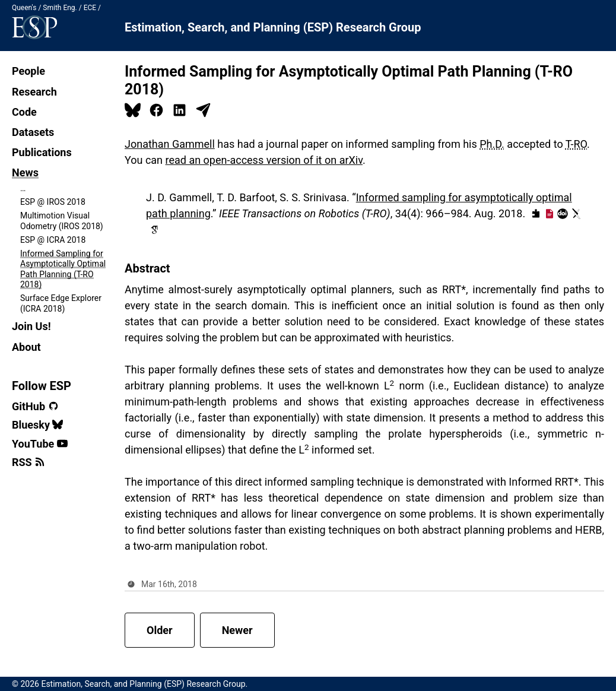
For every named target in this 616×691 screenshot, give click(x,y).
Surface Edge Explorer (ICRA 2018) (61, 303)
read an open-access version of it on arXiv (264, 160)
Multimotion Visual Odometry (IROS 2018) (62, 221)
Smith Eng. (60, 8)
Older (160, 630)
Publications (42, 152)
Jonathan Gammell (170, 144)
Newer (237, 630)
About (26, 347)
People (28, 71)
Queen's (24, 8)
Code (24, 112)
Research (34, 92)
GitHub (35, 406)
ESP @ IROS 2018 (53, 202)
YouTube (40, 444)
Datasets (33, 132)
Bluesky (37, 425)
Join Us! (31, 326)
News (25, 172)
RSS (28, 462)
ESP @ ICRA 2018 (53, 240)
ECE (90, 8)
